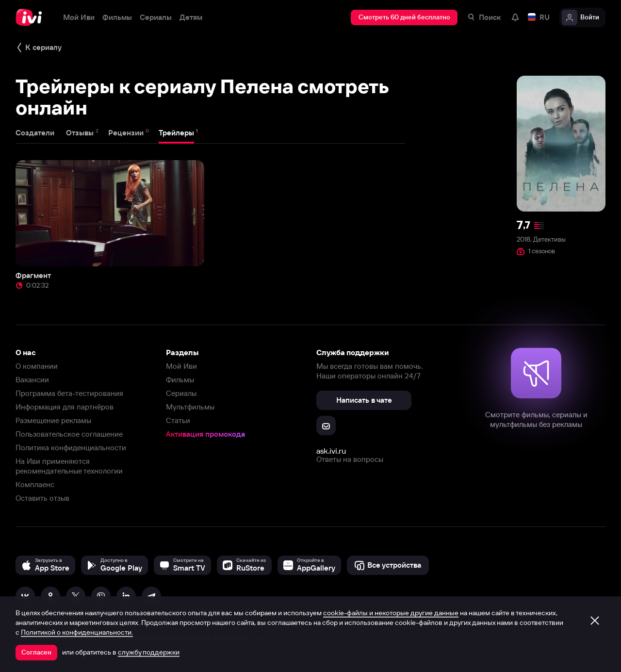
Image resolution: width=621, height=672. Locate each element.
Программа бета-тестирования (69, 393)
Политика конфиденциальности (71, 448)
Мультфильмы (190, 407)
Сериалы (181, 393)
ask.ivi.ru (331, 451)
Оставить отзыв (42, 498)
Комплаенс (35, 484)
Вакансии (32, 380)
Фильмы (180, 380)
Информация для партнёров (65, 407)
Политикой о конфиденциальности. (77, 632)
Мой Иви (181, 366)
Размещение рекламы (53, 420)
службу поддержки (149, 652)
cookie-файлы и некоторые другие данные (391, 613)
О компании (37, 366)
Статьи (178, 420)
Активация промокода (205, 434)
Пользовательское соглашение (69, 434)
